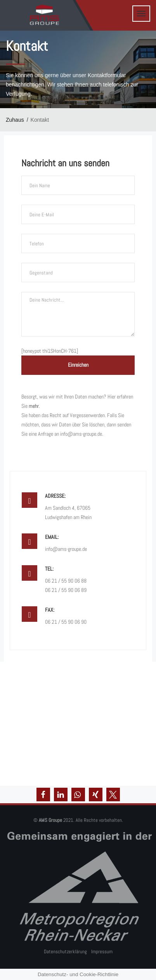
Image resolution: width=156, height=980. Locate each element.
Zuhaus (15, 120)
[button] (43, 795)
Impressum (102, 952)
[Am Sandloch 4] (78, 724)
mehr (34, 406)
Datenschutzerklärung (65, 952)
